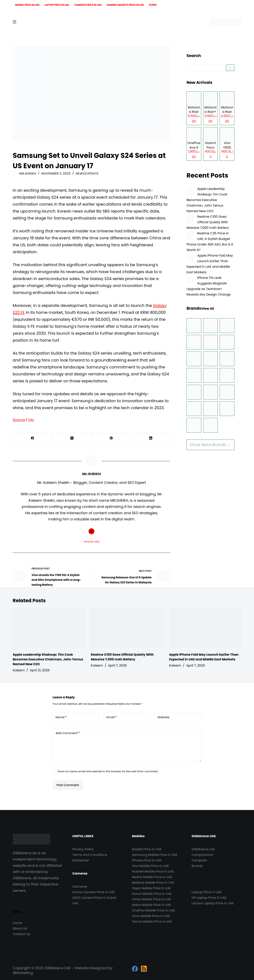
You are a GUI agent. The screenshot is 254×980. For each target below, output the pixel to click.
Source (19, 420)
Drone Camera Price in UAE (94, 892)
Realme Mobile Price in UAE (153, 883)
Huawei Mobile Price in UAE (153, 871)
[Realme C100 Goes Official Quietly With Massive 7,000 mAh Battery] (190, 219)
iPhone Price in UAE (147, 860)
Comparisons (202, 855)
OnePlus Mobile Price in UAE (153, 910)
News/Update (87, 173)
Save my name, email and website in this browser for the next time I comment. (108, 771)
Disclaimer (81, 860)
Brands (197, 866)
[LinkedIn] (151, 438)
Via (31, 420)
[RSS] (144, 969)
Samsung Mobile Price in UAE (155, 855)
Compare (199, 860)
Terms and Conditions (90, 855)
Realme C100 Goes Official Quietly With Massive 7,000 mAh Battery (208, 222)
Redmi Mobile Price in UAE (152, 877)
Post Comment (68, 785)
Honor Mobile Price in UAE (152, 894)
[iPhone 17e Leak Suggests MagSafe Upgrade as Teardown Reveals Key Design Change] (190, 280)
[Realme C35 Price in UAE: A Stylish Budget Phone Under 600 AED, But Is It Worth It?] (190, 235)
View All (208, 309)
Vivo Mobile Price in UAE (150, 866)
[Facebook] (33, 438)
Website (163, 717)
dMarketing (23, 973)
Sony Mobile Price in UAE (151, 916)
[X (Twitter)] (72, 438)
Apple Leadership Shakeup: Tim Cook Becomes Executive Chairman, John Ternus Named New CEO (207, 200)
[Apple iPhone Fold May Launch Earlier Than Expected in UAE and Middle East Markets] (190, 258)
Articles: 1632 (92, 542)
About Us (20, 928)
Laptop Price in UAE (57, 5)
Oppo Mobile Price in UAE (152, 888)
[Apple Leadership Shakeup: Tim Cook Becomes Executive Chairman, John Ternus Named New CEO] (190, 191)
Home (17, 923)
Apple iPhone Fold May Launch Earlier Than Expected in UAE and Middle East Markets (204, 657)
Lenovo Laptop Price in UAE (213, 903)
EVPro (153, 5)
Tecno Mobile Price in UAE (152, 922)
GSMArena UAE (203, 849)
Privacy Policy (83, 849)
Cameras (80, 887)
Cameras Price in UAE (88, 5)
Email (112, 717)
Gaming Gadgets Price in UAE (125, 5)
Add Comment (68, 733)
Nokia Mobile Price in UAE (152, 905)
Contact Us (21, 934)
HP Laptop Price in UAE (209, 898)
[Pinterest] (111, 438)
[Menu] (14, 22)
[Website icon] (91, 531)
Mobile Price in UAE (27, 5)
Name (61, 717)
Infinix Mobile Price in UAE (152, 899)
